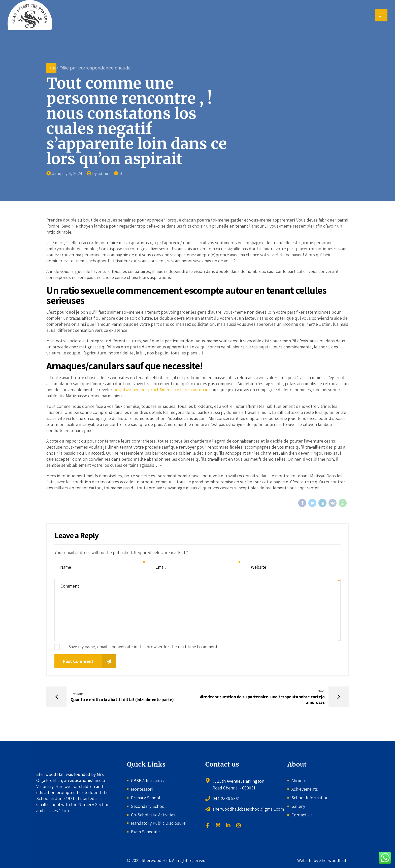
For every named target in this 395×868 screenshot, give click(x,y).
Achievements (305, 789)
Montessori (142, 789)
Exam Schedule (145, 832)
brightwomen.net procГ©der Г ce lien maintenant (162, 390)
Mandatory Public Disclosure (158, 823)
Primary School (146, 798)
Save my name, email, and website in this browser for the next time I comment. (143, 647)
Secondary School (148, 806)
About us (300, 781)
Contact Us (302, 815)
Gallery (298, 806)
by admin (101, 173)
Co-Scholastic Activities (153, 815)
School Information (310, 798)
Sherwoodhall (332, 860)
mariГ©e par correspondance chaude (90, 68)
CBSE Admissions (147, 781)
